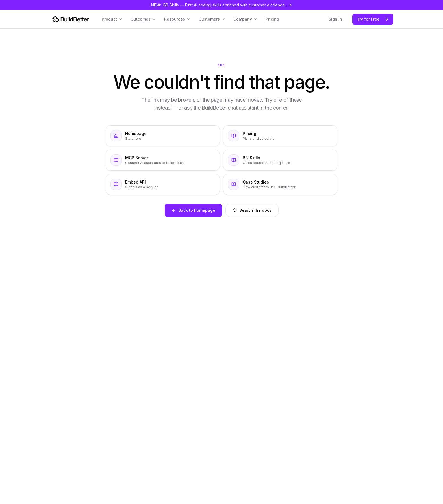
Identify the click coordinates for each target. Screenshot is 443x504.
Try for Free (373, 19)
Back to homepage (193, 210)
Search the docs (252, 210)
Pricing (272, 19)
